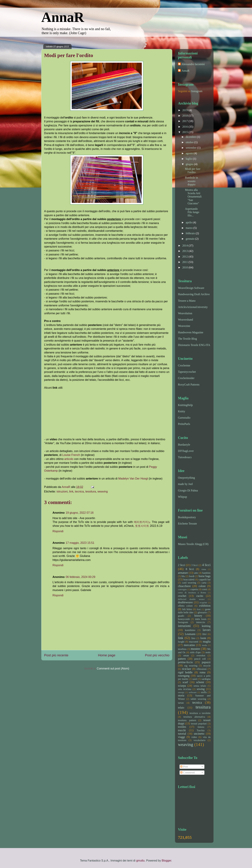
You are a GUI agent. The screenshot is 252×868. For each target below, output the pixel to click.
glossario (202, 612)
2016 (185, 127)
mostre (195, 649)
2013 (185, 251)
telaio (181, 708)
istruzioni (62, 492)
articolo (69, 459)
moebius (182, 649)
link (71, 492)
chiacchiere (184, 586)
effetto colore (185, 606)
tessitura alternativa (194, 717)
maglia (207, 642)
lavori (207, 630)
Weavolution (185, 313)
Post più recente (56, 655)
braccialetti (189, 579)
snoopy (181, 692)
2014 (185, 246)
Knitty (182, 411)
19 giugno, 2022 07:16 (80, 513)
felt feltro (187, 609)
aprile (189, 222)
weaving (103, 492)
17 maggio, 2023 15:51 (80, 543)
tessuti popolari (199, 724)
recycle (207, 666)
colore (202, 586)
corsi (205, 589)
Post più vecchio (157, 655)
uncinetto (199, 734)
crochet (182, 596)
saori (195, 679)
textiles (182, 727)
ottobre (190, 142)
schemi (200, 682)
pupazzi (206, 662)
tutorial (182, 734)
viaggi (181, 737)
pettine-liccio (185, 662)
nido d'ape (195, 652)
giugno (190, 164)
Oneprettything (186, 478)
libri (204, 634)
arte (196, 573)
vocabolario (199, 740)
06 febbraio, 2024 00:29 (80, 577)
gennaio (190, 239)
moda (204, 645)
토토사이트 (142, 526)
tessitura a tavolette (200, 713)
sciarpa (182, 686)
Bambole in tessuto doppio (191, 181)
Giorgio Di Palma (188, 490)
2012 (185, 257)
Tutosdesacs (185, 457)
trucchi (182, 730)
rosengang (184, 676)
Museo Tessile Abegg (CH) (193, 544)
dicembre (191, 137)
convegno (182, 589)
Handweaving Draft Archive (194, 294)
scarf (185, 682)
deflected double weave (191, 599)
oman (186, 655)
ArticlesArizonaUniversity (193, 307)
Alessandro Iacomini (193, 64)
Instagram (197, 91)
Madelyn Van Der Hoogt (133, 479)
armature (183, 573)
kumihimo (190, 630)
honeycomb (184, 619)
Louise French (71, 455)
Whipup (183, 497)
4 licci (206, 565)
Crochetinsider (186, 378)
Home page (107, 655)
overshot (201, 655)
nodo (208, 652)
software (193, 692)
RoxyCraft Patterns (189, 385)
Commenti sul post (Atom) (113, 669)
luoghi (181, 642)
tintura (201, 727)
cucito (200, 596)
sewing (201, 689)
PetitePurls (184, 424)
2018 (185, 116)
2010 (185, 267)
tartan (181, 703)
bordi (192, 576)
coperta (194, 589)
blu (183, 576)
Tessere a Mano (187, 301)
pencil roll (200, 659)
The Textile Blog (187, 339)
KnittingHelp (185, 405)
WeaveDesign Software (191, 288)
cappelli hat (205, 579)
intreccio (201, 622)
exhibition (205, 606)
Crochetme (184, 365)
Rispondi (58, 531)
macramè (194, 642)
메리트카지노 (142, 522)
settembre (191, 148)
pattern (182, 659)
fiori (199, 609)
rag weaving (191, 666)
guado (181, 616)
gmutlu (140, 861)
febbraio (191, 233)
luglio (189, 159)
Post (184, 767)
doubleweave (185, 602)
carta (204, 583)
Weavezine (184, 326)
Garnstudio (184, 418)
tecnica (79, 492)
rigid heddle (185, 672)
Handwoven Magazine (191, 332)
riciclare (187, 669)
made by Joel (185, 484)
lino (193, 638)
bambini (206, 573)
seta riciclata (185, 689)
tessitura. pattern (187, 720)
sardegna (206, 679)
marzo (190, 228)
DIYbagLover (186, 451)
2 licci (181, 565)
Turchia (201, 730)
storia (181, 695)
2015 (185, 132)
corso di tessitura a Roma (192, 593)
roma (203, 672)
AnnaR (63, 17)
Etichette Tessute (187, 524)
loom (203, 638)
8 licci (190, 569)
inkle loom (201, 619)
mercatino (189, 645)
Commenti (188, 772)
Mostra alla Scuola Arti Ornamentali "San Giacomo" (193, 197)
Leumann (190, 634)
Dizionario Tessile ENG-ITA (194, 345)
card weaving (189, 583)
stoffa (204, 692)
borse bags (205, 576)
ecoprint (203, 603)
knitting (206, 626)
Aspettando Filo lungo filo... (192, 212)
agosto (190, 153)
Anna (204, 569)
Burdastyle (184, 445)
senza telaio (200, 686)
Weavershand (185, 320)
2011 (185, 262)
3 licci (194, 565)
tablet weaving (198, 699)
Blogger (166, 861)
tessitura (91, 492)
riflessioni (202, 669)
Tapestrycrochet (187, 372)
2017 (185, 121)
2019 (185, 110)
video (194, 737)
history (198, 616)
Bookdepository (187, 517)
